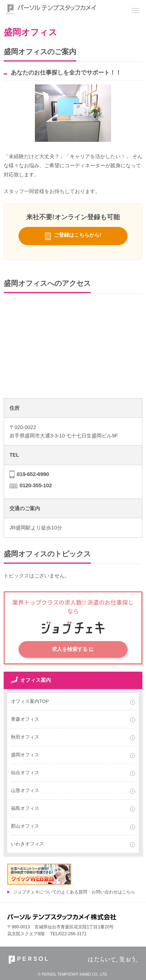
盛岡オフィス (25, 755)
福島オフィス (25, 808)
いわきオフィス (27, 844)
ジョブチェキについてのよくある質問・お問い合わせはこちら (74, 892)
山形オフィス (25, 790)
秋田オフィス (25, 737)
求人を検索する (70, 649)
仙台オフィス (25, 773)
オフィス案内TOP (30, 701)
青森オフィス (25, 719)
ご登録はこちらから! (78, 235)
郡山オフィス (25, 826)
